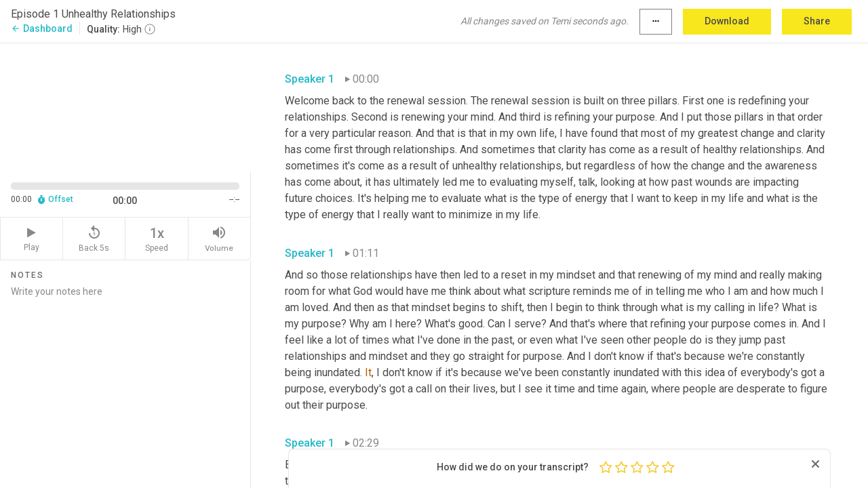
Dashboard (42, 28)
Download (727, 21)
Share (817, 21)
